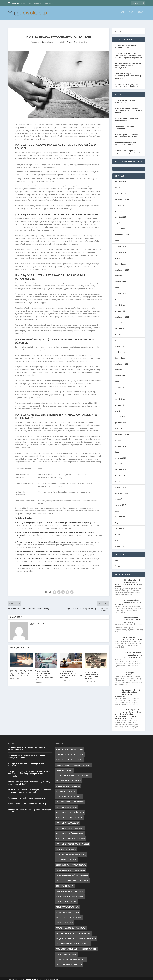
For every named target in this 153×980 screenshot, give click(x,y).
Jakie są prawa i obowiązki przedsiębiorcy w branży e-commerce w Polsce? (29, 781)
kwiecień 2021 (120, 397)
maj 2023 (119, 297)
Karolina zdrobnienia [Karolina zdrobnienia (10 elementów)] (66, 847)
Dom (123, 14)
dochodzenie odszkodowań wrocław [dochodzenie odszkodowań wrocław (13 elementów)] (73, 773)
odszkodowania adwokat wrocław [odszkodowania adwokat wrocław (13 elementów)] (72, 879)
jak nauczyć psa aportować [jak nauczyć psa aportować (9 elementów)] (69, 794)
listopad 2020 (120, 426)
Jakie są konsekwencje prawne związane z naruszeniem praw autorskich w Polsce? (128, 581)
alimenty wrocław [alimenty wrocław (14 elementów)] (82, 763)
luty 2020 (119, 479)
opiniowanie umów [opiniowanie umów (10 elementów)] (65, 884)
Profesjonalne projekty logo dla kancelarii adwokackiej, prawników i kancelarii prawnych (55, 520)
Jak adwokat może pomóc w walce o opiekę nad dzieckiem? (128, 83)
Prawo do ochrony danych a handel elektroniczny (38, 563)
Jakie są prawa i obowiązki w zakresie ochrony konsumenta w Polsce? (128, 108)
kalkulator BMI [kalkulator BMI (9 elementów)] (63, 800)
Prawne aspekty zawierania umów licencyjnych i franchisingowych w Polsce (44, 673)
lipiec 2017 (119, 509)
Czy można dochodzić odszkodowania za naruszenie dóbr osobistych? (127, 691)
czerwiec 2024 (120, 244)
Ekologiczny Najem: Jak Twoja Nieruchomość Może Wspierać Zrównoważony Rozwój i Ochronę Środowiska (29, 771)
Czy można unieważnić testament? (124, 125)
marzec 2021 (120, 403)
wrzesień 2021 (121, 368)
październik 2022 (122, 315)
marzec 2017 (120, 532)
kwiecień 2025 (120, 215)
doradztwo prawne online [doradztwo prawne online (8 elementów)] (68, 779)
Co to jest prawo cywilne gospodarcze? (125, 99)
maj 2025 (119, 209)
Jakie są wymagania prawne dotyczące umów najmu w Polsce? (30, 809)
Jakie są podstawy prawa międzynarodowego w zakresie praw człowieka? (21, 671)
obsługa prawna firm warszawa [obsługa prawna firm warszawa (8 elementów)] (71, 863)
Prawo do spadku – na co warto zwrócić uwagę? (28, 802)
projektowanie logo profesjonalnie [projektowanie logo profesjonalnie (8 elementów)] (73, 942)
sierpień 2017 (120, 503)
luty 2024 (119, 256)
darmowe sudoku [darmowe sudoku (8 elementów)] (64, 768)
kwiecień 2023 (120, 303)
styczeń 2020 (120, 485)
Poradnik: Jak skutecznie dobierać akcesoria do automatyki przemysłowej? (129, 63)
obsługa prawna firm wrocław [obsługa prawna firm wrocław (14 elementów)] (70, 868)
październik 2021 (122, 362)
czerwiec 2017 (120, 515)
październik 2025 (122, 197)
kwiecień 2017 (120, 526)
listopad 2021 (120, 356)
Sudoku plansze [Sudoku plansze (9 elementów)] (89, 947)
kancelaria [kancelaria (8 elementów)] (79, 800)
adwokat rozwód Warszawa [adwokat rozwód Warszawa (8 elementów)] (69, 758)
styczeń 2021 (120, 415)
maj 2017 (119, 520)
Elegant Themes (32, 977)
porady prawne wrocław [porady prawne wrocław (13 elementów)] (67, 905)
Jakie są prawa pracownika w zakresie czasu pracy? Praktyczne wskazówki (71, 672)
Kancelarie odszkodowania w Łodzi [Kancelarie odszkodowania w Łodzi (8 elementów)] (72, 842)
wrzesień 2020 (121, 438)
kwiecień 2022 (120, 327)
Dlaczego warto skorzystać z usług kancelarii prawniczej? (27, 762)
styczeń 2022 (120, 344)
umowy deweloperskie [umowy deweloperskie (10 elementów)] (66, 952)
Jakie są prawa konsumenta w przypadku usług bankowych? (92, 673)
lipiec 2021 (119, 379)
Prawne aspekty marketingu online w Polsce (127, 117)
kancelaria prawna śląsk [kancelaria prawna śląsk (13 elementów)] (67, 821)
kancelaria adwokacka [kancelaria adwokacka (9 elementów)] (66, 805)
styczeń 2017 (120, 544)
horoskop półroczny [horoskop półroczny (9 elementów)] (66, 789)
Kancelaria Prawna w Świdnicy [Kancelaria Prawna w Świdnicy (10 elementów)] (70, 810)
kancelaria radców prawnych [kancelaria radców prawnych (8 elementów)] (70, 831)
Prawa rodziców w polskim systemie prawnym (27, 796)
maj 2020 (119, 462)
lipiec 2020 (119, 450)
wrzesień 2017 (121, 497)
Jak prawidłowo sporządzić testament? (132, 636)
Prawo (140, 14)
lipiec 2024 (119, 238)
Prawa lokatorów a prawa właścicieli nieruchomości (39, 549)
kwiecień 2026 (120, 180)
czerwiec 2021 (120, 385)
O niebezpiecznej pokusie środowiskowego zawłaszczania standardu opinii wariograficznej (128, 53)
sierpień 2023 (120, 279)
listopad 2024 (120, 227)
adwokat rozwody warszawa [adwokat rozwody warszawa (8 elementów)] (70, 752)
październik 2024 (122, 233)
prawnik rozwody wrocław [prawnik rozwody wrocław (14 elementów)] (69, 915)
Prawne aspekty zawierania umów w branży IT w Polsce (126, 133)
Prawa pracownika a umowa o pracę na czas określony (128, 600)
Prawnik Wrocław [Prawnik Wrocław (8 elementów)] (64, 921)
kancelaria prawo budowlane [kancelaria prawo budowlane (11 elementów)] (70, 826)
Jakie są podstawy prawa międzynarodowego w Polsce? (127, 150)
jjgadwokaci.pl (48, 40)
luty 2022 (119, 338)
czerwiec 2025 (120, 203)
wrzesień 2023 (121, 274)
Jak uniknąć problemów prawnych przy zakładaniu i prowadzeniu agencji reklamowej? (29, 789)
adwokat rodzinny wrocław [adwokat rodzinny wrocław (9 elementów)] (69, 747)
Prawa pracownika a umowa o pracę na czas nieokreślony (132, 618)
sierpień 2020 (120, 444)
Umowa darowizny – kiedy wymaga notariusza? (126, 44)
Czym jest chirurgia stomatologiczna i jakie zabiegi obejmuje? (128, 74)
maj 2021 (119, 391)
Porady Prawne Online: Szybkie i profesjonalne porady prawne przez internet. (128, 654)
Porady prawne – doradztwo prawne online (37, 3)
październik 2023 (122, 268)
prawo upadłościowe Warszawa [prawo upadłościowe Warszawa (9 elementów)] (71, 926)
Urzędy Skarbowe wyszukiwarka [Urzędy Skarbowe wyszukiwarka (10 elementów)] (71, 957)
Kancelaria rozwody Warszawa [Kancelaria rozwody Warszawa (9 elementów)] (70, 836)
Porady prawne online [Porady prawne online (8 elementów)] (66, 900)
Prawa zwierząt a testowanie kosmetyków (35, 556)
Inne (131, 14)
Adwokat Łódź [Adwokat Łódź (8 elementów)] (63, 763)
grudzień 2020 (121, 421)
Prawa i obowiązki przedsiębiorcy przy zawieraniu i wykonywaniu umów (29, 754)
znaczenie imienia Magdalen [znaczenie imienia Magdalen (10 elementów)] (69, 963)
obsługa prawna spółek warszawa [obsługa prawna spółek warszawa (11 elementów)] (72, 873)
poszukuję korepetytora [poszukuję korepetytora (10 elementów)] (67, 910)
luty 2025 (119, 221)
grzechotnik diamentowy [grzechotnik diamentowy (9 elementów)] (68, 784)
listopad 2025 (120, 191)
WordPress (54, 977)
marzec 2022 (120, 332)
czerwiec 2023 (120, 291)
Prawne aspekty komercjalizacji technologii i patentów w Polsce (26, 746)
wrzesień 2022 (121, 321)
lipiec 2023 (119, 285)
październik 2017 (122, 491)
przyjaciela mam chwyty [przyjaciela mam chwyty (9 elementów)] (67, 947)
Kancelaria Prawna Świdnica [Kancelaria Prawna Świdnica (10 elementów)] (69, 815)
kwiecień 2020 (120, 467)
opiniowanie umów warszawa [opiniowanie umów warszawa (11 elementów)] (70, 889)
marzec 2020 (120, 473)
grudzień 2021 (121, 350)
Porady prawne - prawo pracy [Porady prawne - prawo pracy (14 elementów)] (70, 894)
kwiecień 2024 (120, 250)
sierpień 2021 (120, 373)
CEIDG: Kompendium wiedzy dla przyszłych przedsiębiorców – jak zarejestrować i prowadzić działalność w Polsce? (128, 712)
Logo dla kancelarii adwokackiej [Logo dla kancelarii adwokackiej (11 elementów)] (71, 852)
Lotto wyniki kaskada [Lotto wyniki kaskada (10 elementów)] (66, 857)
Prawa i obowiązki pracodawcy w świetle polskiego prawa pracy (44, 540)
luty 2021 (119, 409)
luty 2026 (119, 185)
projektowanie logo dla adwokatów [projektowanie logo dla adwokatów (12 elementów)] (73, 931)
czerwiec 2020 (120, 456)
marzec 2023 (120, 309)
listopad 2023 (120, 262)
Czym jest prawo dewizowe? (130, 672)
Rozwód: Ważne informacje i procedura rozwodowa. (127, 141)
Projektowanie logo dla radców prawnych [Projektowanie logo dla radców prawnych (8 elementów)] (76, 936)
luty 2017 (119, 538)
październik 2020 (122, 432)
